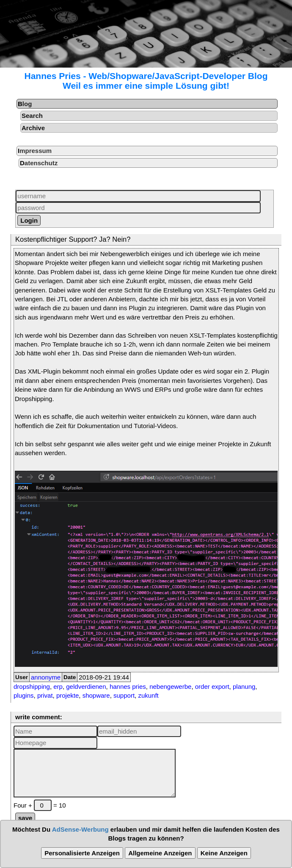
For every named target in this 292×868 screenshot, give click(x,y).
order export (212, 686)
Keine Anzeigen (224, 853)
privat (45, 695)
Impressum (35, 151)
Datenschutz (39, 163)
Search (32, 116)
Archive (33, 128)
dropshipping (32, 686)
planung (244, 686)
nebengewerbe (170, 686)
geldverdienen (86, 686)
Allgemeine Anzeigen (160, 853)
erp (58, 686)
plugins (24, 695)
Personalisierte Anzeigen (82, 853)
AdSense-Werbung (80, 829)
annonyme (46, 677)
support (124, 695)
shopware (96, 695)
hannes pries (128, 686)
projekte (67, 695)
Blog (25, 104)
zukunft (148, 695)
